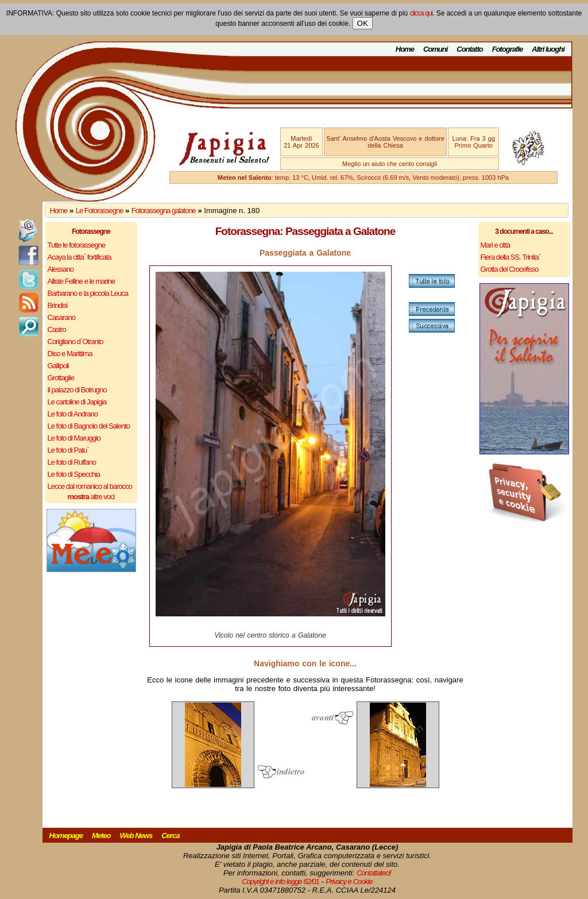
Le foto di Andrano (73, 414)
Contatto (469, 49)
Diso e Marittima (70, 354)
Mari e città (496, 245)
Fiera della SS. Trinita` (511, 257)
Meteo (101, 836)
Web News (136, 836)
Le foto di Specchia (74, 474)
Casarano (61, 317)
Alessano (61, 269)
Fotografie (508, 49)
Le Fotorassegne (100, 211)
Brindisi (58, 305)
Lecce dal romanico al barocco (90, 486)
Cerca (170, 836)
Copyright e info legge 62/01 (281, 881)
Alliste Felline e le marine (82, 281)
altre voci (91, 497)
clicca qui (421, 13)
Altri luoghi (548, 49)
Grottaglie (61, 378)
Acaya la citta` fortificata (80, 257)
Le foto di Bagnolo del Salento (89, 426)
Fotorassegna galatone (164, 211)
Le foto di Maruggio (74, 438)
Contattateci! (374, 873)
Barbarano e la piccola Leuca (88, 293)
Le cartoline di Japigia (77, 402)
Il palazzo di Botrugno (77, 390)
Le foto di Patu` (68, 450)
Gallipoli (58, 366)
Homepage (66, 836)
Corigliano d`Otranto (76, 342)
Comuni (435, 49)
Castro (57, 329)
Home (405, 49)
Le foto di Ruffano (72, 462)
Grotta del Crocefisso (510, 269)
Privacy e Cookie (349, 881)
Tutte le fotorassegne (77, 245)
